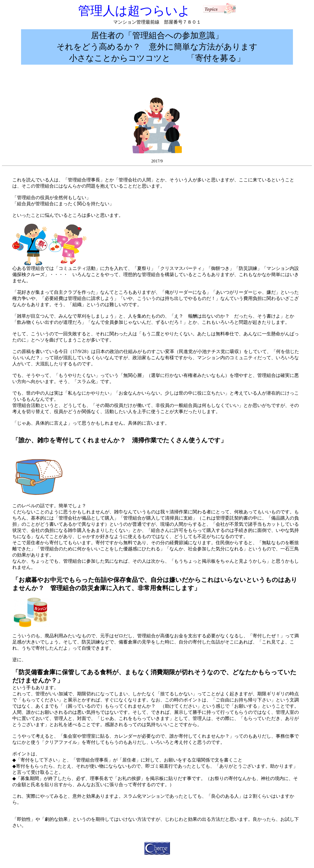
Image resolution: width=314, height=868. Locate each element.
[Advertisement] (157, 81)
